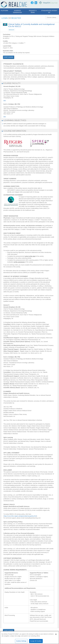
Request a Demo (33, 12)
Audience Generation (17, 12)
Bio (5, 101)
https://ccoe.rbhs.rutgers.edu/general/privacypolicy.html (20, 516)
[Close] (56, 634)
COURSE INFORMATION (14, 131)
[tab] (29, 83)
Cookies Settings (21, 641)
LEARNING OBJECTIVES (14, 120)
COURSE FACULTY (11, 83)
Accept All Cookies (36, 641)
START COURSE (9, 57)
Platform (4, 11)
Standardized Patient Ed (49, 12)
